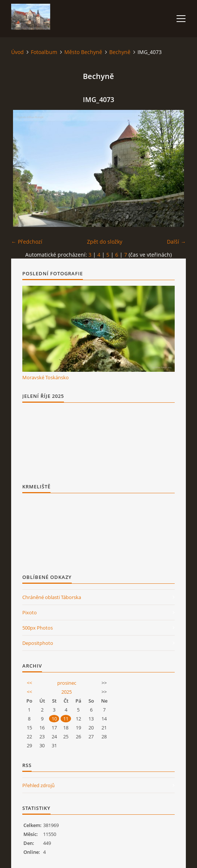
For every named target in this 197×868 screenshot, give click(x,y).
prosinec (67, 683)
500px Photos (38, 628)
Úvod (17, 52)
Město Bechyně (83, 52)
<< (29, 683)
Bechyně (120, 52)
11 (66, 719)
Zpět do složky (105, 242)
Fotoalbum (44, 52)
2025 (67, 692)
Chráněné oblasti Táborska (52, 597)
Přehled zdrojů (38, 785)
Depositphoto (38, 643)
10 (54, 719)
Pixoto (30, 612)
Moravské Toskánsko (46, 377)
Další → (176, 242)
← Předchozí (27, 242)
